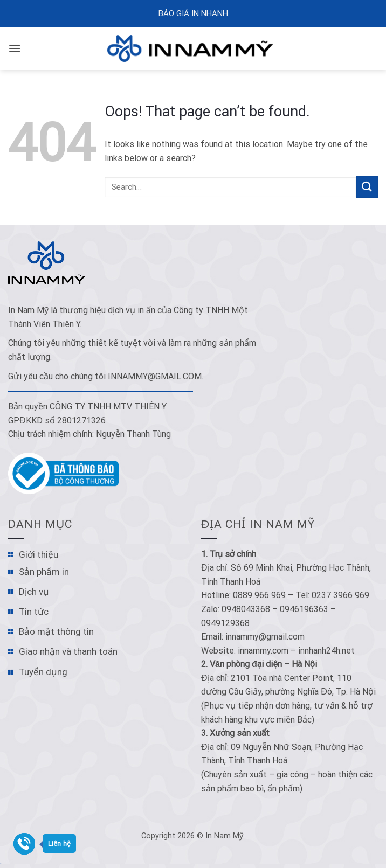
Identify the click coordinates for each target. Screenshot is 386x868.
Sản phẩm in (44, 572)
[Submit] (367, 187)
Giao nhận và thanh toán (68, 651)
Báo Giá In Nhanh (193, 13)
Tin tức (34, 612)
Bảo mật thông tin (56, 631)
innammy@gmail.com (155, 376)
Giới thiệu (39, 554)
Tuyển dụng (43, 672)
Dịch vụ (34, 592)
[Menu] (15, 48)
